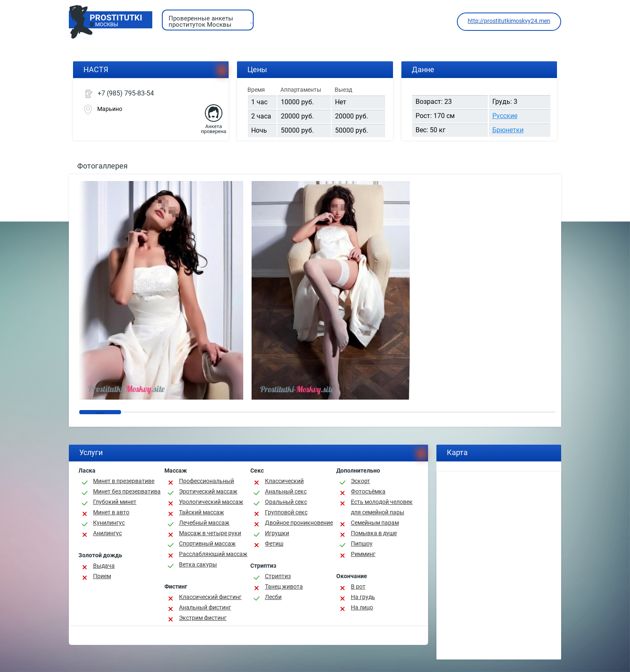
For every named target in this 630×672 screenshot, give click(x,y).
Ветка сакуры (198, 564)
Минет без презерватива (127, 491)
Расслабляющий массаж (213, 554)
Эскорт (360, 481)
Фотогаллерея (102, 166)
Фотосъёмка (368, 491)
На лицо (362, 607)
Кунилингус (109, 523)
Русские (505, 116)
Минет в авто (111, 512)
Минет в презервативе (124, 481)
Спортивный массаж (207, 544)
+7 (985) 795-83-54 (126, 93)
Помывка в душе (374, 533)
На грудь (363, 597)
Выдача (104, 566)
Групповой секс (286, 512)
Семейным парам (375, 523)
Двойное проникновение (299, 523)
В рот (358, 586)
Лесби (273, 597)
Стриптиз (278, 576)
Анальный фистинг (205, 607)
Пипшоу (362, 544)
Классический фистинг (210, 597)
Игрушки (277, 533)
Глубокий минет (115, 502)
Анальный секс (286, 491)
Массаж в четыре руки (210, 533)
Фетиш (274, 544)
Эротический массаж (208, 491)
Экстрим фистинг (203, 618)
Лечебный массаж (204, 523)
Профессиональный (207, 481)
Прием (102, 576)
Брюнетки (508, 130)
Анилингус (107, 533)
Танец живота (284, 586)
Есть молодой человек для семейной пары (382, 507)
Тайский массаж (202, 512)
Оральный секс (286, 502)
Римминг (363, 554)
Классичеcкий (284, 481)
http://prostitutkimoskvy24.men (509, 21)
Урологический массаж (211, 502)
